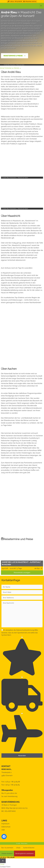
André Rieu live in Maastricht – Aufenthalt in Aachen (21, 563)
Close (2, 864)
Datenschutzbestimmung (25, 630)
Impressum (5, 824)
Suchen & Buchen (29, 848)
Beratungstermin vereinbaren (25, 853)
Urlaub (18, 848)
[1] (22, 637)
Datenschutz (6, 827)
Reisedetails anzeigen (22, 573)
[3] (22, 713)
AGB (3, 830)
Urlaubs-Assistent (7, 853)
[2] (22, 677)
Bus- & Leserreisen (7, 848)
